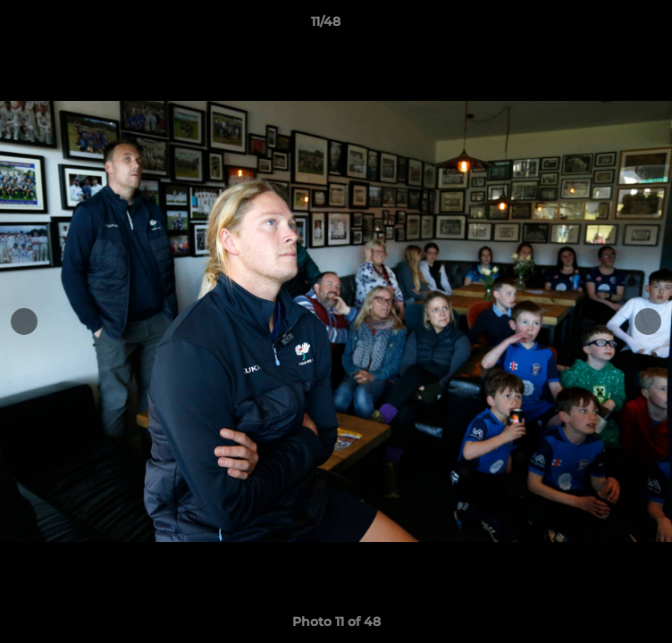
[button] (608, 26)
